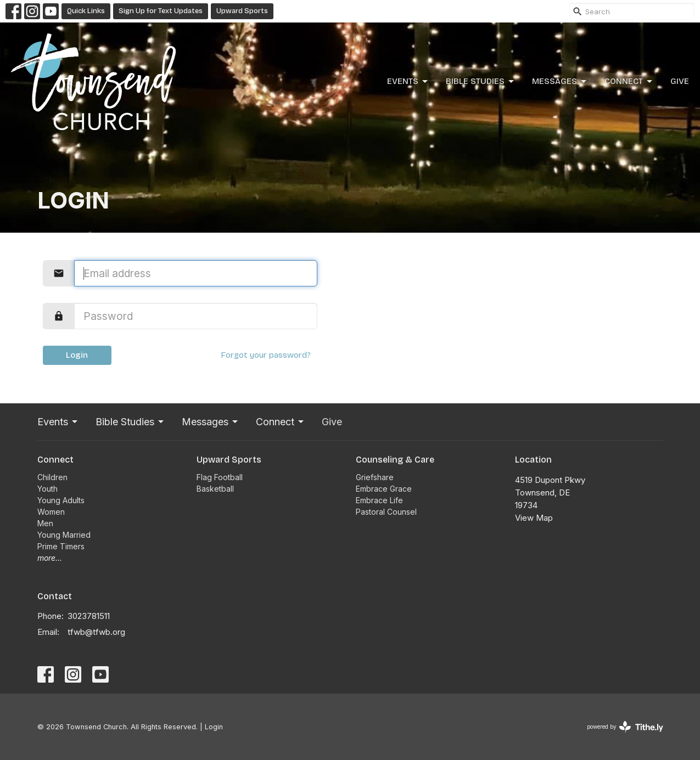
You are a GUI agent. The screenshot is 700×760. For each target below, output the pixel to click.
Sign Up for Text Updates (161, 11)
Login (77, 355)
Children (52, 477)
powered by (625, 727)
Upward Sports (242, 11)
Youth (47, 489)
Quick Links (86, 11)
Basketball (215, 489)
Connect (629, 82)
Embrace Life (379, 500)
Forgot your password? (266, 355)
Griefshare (375, 477)
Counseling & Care (395, 460)
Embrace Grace (384, 489)
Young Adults (61, 500)
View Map (534, 518)
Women (51, 512)
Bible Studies (481, 82)
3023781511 (89, 616)
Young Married (64, 535)
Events (408, 82)
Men (45, 523)
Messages (560, 82)
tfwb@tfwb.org (96, 632)
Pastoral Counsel (386, 512)
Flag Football (220, 477)
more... (50, 558)
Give (680, 81)
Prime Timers (61, 546)
